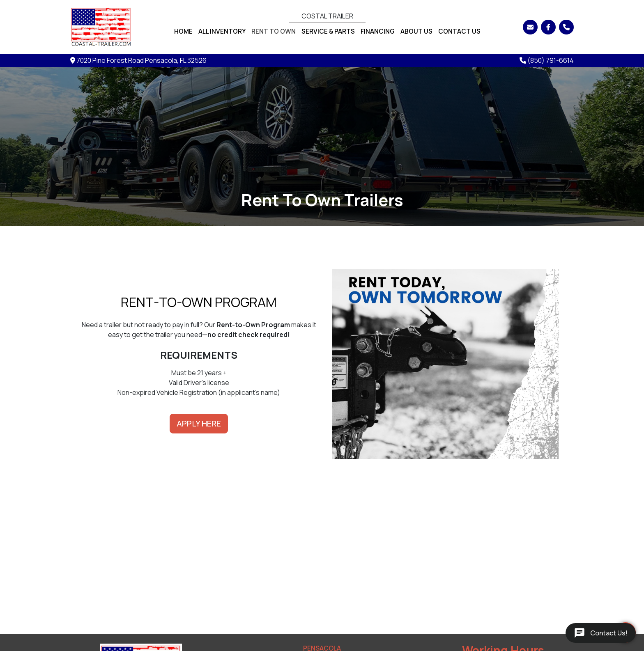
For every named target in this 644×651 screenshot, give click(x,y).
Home (183, 31)
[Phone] (566, 27)
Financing (378, 31)
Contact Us (459, 31)
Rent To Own (274, 31)
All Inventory (222, 31)
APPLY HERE (199, 423)
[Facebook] (548, 27)
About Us (416, 31)
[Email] (530, 27)
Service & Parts (328, 31)
